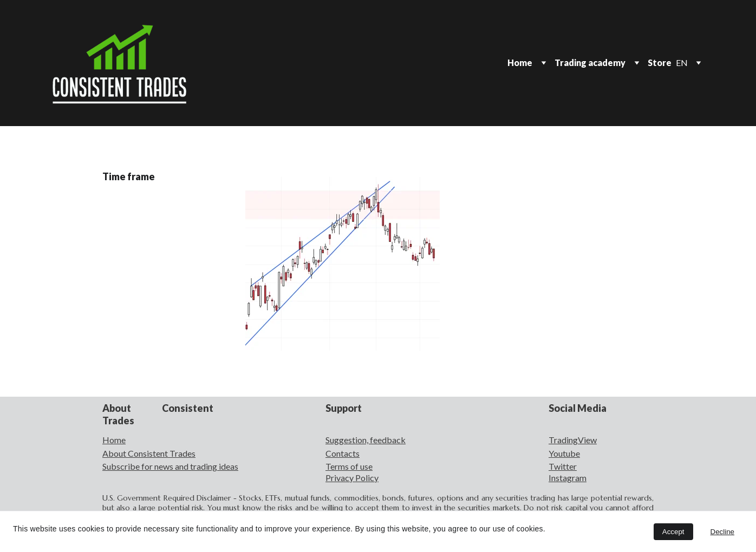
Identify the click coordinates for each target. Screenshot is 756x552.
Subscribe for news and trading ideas (170, 466)
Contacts (343, 453)
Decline (722, 532)
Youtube (564, 453)
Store (660, 63)
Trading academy (590, 63)
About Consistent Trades (149, 453)
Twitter (563, 466)
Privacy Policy (352, 478)
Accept (673, 532)
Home (520, 63)
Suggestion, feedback (366, 440)
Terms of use (349, 466)
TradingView (573, 440)
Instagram (568, 478)
